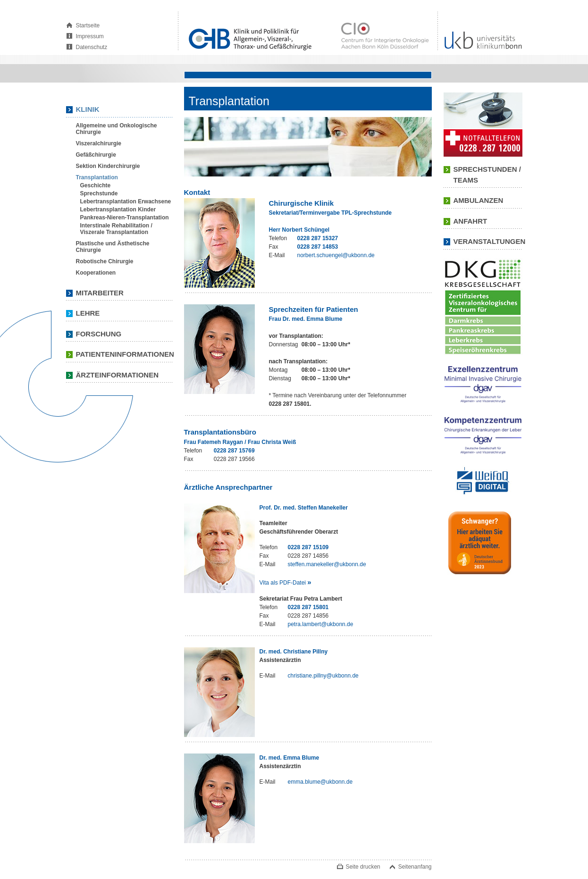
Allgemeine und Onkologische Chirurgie (117, 129)
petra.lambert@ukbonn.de (321, 624)
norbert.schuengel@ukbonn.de (336, 255)
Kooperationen (96, 273)
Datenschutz (92, 47)
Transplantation (97, 177)
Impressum (90, 36)
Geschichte (96, 185)
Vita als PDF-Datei (286, 582)
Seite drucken (363, 867)
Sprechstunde (99, 193)
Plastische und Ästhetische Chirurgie (113, 247)
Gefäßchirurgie (96, 155)
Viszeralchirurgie (99, 143)
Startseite (88, 25)
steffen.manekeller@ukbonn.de (327, 564)
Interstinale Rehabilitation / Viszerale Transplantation (116, 229)
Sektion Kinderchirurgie (108, 166)
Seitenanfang (415, 867)
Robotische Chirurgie (105, 261)
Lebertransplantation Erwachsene (126, 201)
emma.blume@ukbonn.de (320, 782)
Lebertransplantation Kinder (118, 209)
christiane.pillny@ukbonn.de (323, 676)
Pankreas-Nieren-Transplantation (125, 218)
